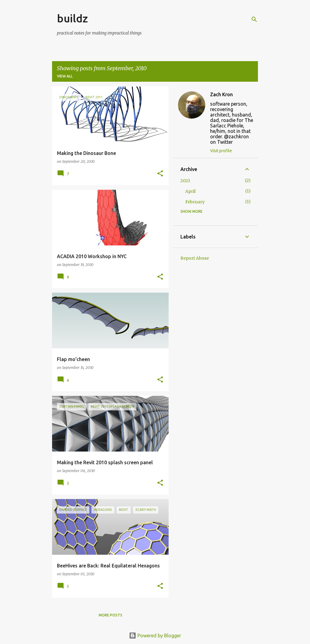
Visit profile (221, 151)
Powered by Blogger (155, 636)
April (190, 191)
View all (65, 76)
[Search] (254, 19)
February (195, 202)
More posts (110, 615)
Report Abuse (195, 258)
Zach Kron (221, 94)
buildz (72, 18)
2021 (185, 181)
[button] (160, 174)
